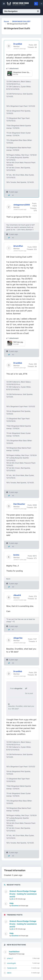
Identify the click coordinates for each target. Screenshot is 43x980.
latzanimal (15, 906)
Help (12, 903)
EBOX (9, 973)
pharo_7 (10, 958)
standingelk (11, 963)
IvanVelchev (14, 952)
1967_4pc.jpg (18, 342)
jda (13, 899)
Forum (6, 21)
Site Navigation (21, 11)
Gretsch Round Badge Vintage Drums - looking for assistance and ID (23, 894)
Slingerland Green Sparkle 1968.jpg (26, 72)
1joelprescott (12, 968)
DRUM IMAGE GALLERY (21, 21)
